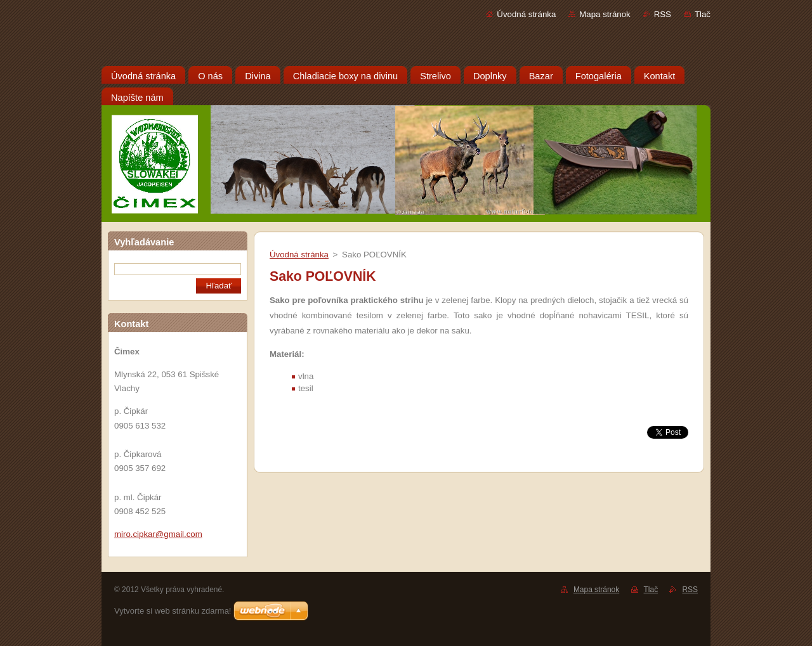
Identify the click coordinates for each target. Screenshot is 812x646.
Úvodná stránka (526, 14)
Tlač (703, 14)
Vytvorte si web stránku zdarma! (173, 611)
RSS (663, 14)
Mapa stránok (605, 14)
